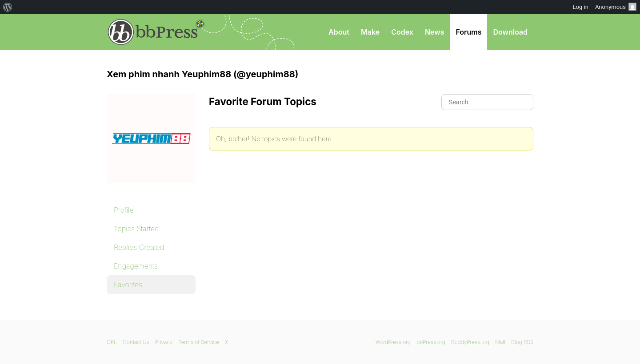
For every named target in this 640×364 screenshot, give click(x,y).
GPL (112, 342)
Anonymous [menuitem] (616, 7)
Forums (468, 32)
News (435, 32)
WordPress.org (393, 342)
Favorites (128, 285)
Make (370, 32)
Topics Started (136, 229)
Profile (124, 210)
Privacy (164, 342)
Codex (402, 32)
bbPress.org (153, 32)
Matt (500, 342)
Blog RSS (522, 342)
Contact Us (136, 342)
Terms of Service (198, 342)
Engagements (136, 266)
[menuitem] (8, 7)
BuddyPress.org (470, 342)
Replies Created (139, 247)
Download (510, 32)
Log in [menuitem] (581, 7)
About (339, 32)
